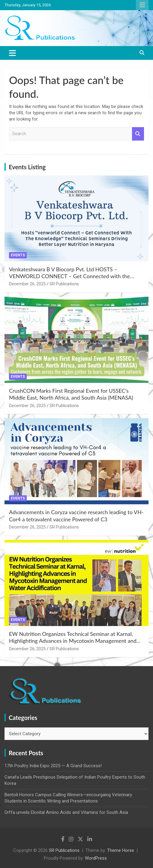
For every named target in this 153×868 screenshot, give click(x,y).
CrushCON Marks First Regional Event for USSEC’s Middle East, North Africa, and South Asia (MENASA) (71, 394)
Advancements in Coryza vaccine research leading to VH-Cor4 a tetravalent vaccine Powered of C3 (76, 516)
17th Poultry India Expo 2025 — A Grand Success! (53, 766)
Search (138, 134)
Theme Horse (121, 850)
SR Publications (64, 284)
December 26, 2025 (27, 284)
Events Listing (27, 167)
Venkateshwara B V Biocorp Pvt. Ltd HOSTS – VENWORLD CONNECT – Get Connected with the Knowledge (69, 276)
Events (18, 255)
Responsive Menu (142, 5)
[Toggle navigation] (12, 53)
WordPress (96, 858)
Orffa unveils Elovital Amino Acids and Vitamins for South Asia (66, 812)
